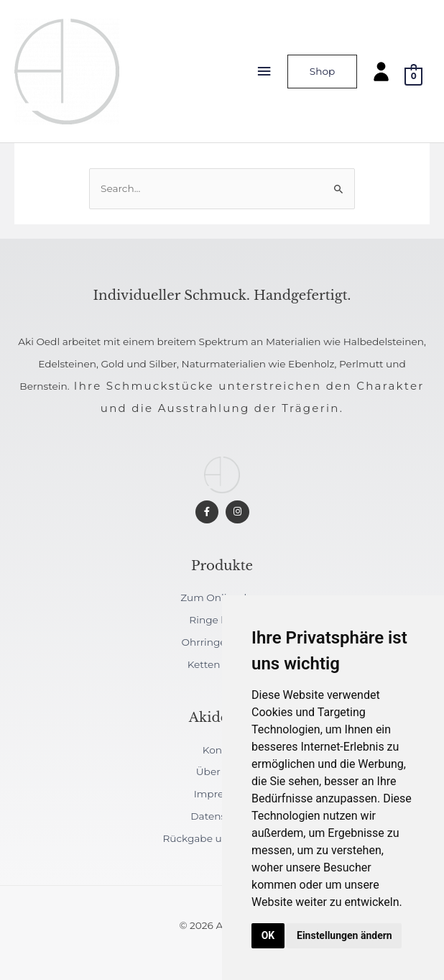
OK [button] (268, 935)
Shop (323, 71)
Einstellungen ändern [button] (344, 935)
